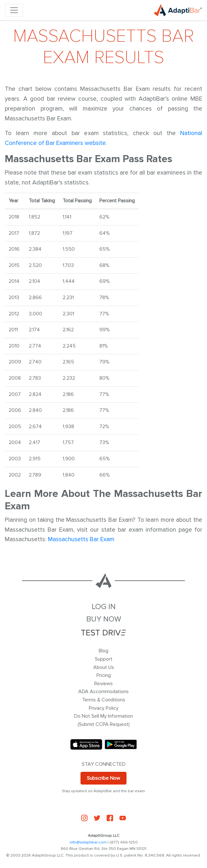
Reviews (103, 684)
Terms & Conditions (104, 700)
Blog (103, 651)
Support (104, 659)
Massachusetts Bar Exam (81, 539)
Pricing (104, 675)
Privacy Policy (104, 708)
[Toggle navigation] (14, 10)
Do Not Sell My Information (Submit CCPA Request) (103, 720)
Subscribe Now (103, 778)
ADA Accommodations (103, 692)
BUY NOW (104, 619)
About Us (104, 667)
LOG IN (104, 607)
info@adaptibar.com (88, 842)
